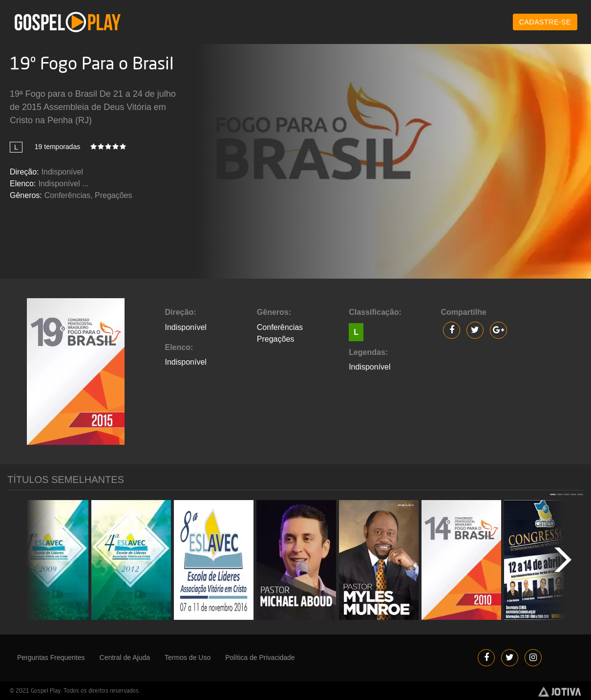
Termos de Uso (188, 657)
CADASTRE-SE (545, 22)
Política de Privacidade (260, 657)
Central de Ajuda (125, 657)
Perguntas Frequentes (51, 657)
